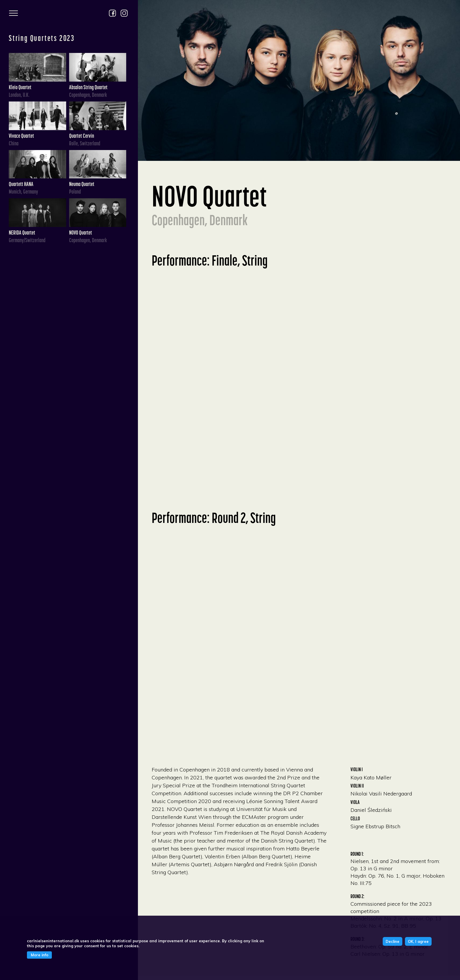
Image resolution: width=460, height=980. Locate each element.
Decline (393, 941)
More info (40, 955)
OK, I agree (418, 941)
